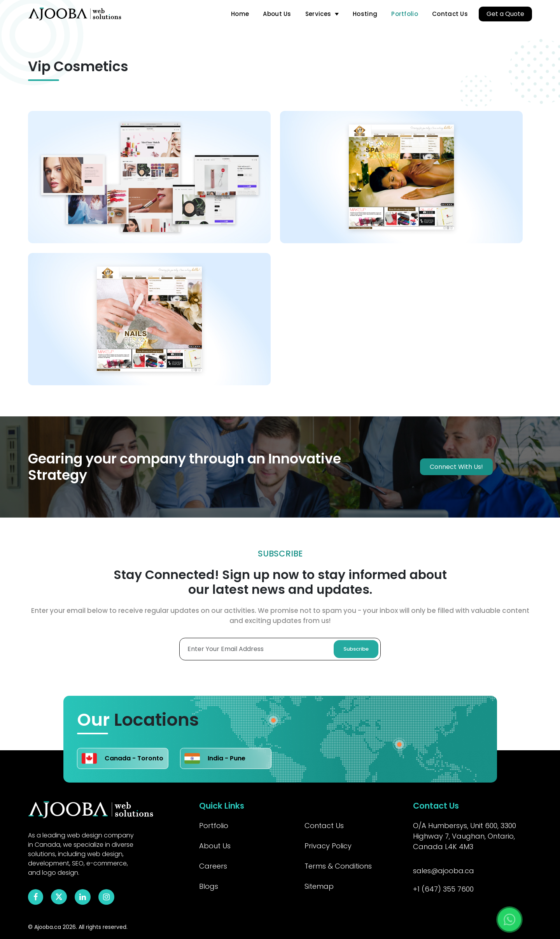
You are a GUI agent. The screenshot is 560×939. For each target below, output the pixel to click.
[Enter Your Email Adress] (280, 649)
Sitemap (319, 886)
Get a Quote (505, 14)
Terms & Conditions (338, 866)
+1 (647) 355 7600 (443, 889)
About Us (277, 14)
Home (240, 14)
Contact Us (450, 14)
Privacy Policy (328, 846)
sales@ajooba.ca (444, 871)
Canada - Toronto (122, 758)
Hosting (365, 14)
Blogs (209, 886)
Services (318, 14)
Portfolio (405, 14)
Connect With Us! (456, 467)
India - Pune (215, 758)
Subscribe (356, 649)
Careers (213, 866)
